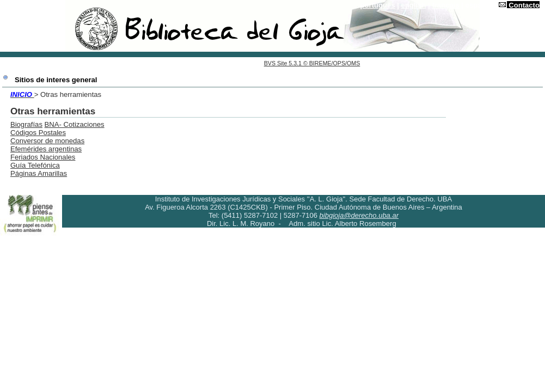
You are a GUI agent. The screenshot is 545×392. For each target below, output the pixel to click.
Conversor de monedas (47, 141)
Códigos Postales (38, 133)
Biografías (26, 124)
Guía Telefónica (35, 165)
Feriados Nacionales (43, 157)
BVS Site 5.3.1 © (287, 63)
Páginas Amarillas (39, 173)
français (445, 5)
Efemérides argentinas (46, 149)
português (378, 5)
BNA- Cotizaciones (75, 124)
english (414, 5)
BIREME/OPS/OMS (335, 63)
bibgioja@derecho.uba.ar (359, 215)
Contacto (524, 5)
